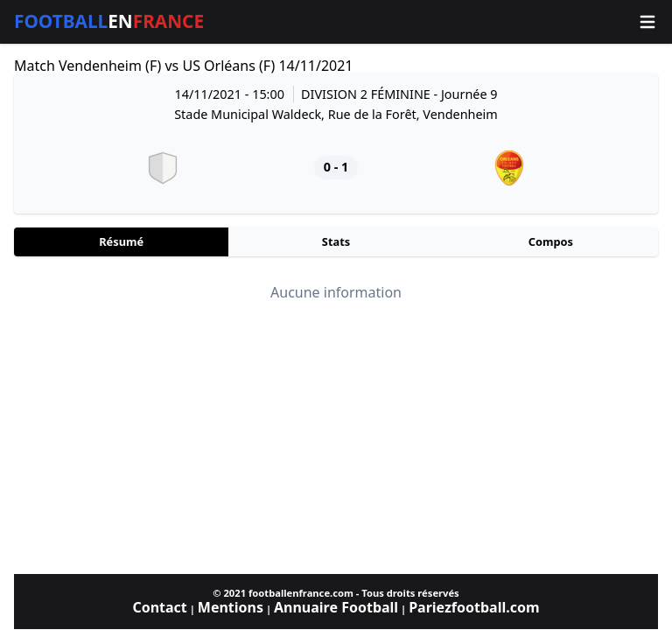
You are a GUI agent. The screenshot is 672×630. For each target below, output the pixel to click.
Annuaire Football (336, 607)
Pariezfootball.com (474, 607)
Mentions (231, 607)
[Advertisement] (336, 437)
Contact (159, 607)
